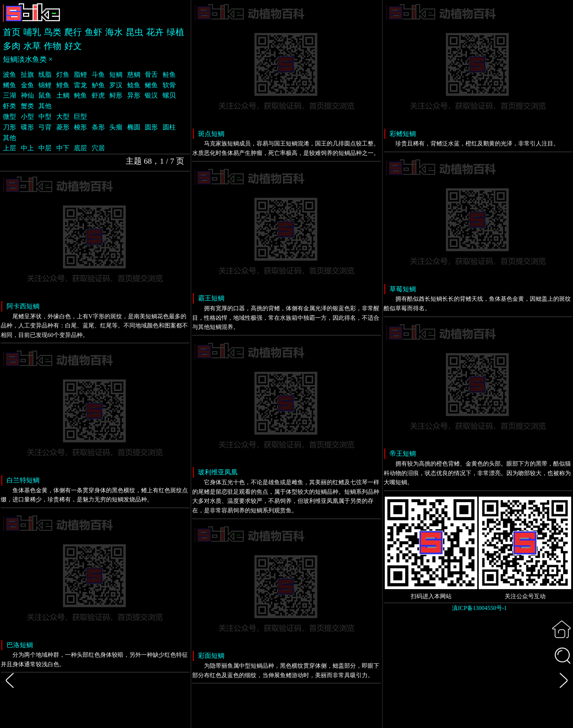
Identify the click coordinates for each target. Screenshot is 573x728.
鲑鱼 (169, 75)
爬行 (73, 32)
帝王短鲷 (403, 454)
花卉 (155, 32)
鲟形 (116, 95)
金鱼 (27, 85)
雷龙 (80, 85)
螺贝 (169, 95)
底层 (80, 148)
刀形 (10, 127)
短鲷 (116, 75)
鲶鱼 (134, 85)
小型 (27, 117)
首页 (12, 32)
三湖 (10, 95)
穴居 (98, 148)
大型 (63, 117)
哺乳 (32, 32)
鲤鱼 (63, 85)
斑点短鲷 (211, 134)
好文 (73, 46)
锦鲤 (45, 85)
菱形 (63, 127)
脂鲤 (80, 75)
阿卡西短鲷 (23, 306)
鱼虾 (94, 32)
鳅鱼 (151, 85)
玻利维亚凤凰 (218, 472)
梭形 (80, 127)
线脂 (45, 75)
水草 (32, 46)
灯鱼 (63, 75)
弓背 (45, 127)
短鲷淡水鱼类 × (28, 59)
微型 (10, 117)
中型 (45, 117)
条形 (98, 127)
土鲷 (63, 95)
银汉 (151, 95)
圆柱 (169, 127)
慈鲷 (134, 75)
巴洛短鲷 (20, 645)
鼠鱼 (45, 95)
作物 (53, 46)
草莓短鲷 (403, 289)
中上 (27, 148)
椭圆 (134, 127)
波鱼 (10, 75)
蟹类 (27, 106)
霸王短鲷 (211, 298)
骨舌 (151, 75)
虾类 (10, 106)
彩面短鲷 (211, 656)
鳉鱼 (10, 85)
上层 (10, 148)
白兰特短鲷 (23, 480)
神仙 (27, 95)
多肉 (12, 46)
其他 (45, 106)
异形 (134, 95)
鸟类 (53, 32)
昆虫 (134, 32)
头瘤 (116, 127)
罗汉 (116, 85)
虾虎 (98, 95)
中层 (45, 148)
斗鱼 (98, 75)
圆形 (151, 127)
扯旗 (27, 75)
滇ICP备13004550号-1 (479, 608)
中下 (63, 148)
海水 (114, 32)
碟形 (27, 127)
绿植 (175, 32)
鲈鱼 (98, 85)
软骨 (169, 85)
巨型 (80, 117)
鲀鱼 (80, 95)
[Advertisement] (478, 674)
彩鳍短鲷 (403, 134)
